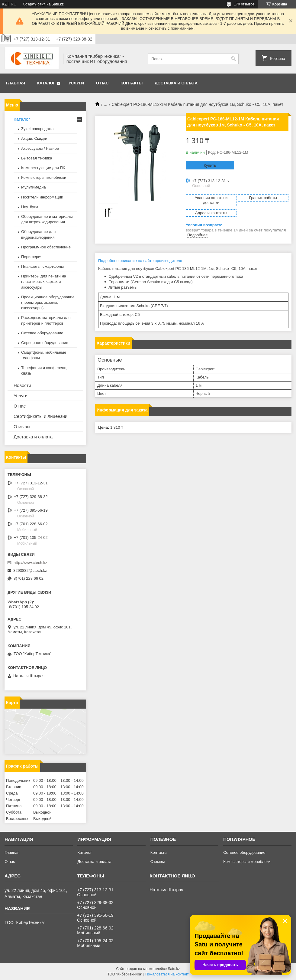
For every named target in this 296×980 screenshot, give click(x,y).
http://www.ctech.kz (30, 563)
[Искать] (233, 59)
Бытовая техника (37, 158)
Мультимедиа (34, 187)
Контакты (132, 83)
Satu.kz (174, 969)
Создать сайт (34, 4)
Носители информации (42, 197)
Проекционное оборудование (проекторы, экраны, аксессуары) (48, 302)
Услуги (76, 83)
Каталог (46, 83)
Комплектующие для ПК (43, 168)
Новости (22, 385)
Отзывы (22, 426)
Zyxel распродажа (37, 129)
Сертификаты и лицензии (40, 416)
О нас (102, 83)
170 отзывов (244, 4)
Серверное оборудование (45, 343)
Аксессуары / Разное (40, 148)
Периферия (32, 257)
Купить (210, 165)
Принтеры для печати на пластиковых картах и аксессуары (44, 282)
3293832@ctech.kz (30, 570)
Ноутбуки (30, 207)
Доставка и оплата (176, 83)
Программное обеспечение (46, 247)
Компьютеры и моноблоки (247, 862)
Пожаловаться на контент (167, 974)
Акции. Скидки (34, 138)
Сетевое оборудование (42, 333)
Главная (16, 83)
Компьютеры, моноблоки (44, 177)
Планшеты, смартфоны (42, 266)
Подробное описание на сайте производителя (140, 261)
